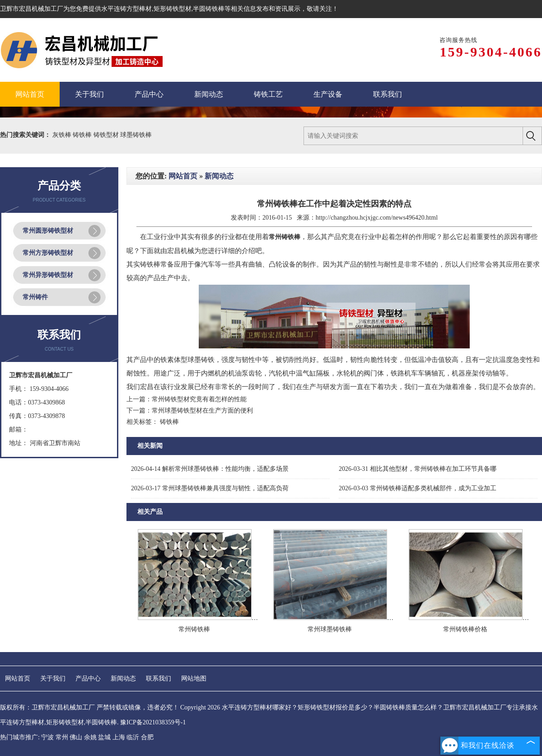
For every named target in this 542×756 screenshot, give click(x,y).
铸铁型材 (107, 135)
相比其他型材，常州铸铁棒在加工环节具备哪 (418, 469)
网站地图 (194, 679)
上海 (119, 737)
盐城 (104, 737)
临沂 (133, 737)
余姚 (90, 737)
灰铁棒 (63, 135)
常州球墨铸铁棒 (330, 629)
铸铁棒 (83, 135)
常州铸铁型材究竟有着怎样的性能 (199, 399)
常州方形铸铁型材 (48, 253)
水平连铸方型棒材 (126, 9)
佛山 (76, 737)
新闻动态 (219, 176)
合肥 (147, 737)
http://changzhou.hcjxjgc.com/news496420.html (377, 218)
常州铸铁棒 (194, 629)
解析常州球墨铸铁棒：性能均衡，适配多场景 (210, 469)
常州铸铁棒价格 (465, 629)
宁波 (47, 737)
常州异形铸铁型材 (48, 275)
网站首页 (183, 176)
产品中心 (88, 679)
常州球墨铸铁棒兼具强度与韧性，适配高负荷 (210, 488)
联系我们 (159, 679)
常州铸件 (35, 297)
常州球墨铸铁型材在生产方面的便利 (202, 411)
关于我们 (53, 679)
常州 (62, 737)
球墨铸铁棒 (136, 135)
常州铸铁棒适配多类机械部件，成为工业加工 (418, 488)
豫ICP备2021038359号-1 (153, 722)
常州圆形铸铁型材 (48, 231)
